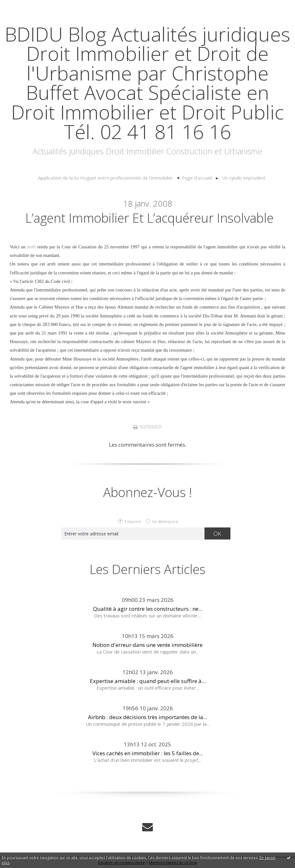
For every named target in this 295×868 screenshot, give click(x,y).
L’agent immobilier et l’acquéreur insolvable (149, 218)
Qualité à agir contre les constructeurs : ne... (148, 609)
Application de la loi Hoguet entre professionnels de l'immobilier (106, 178)
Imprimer (147, 427)
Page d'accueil (197, 178)
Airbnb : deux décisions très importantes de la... (147, 717)
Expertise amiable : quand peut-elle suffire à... (148, 681)
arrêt (31, 247)
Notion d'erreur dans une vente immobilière (147, 645)
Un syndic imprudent (244, 178)
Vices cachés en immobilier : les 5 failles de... (148, 753)
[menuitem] (108, 178)
